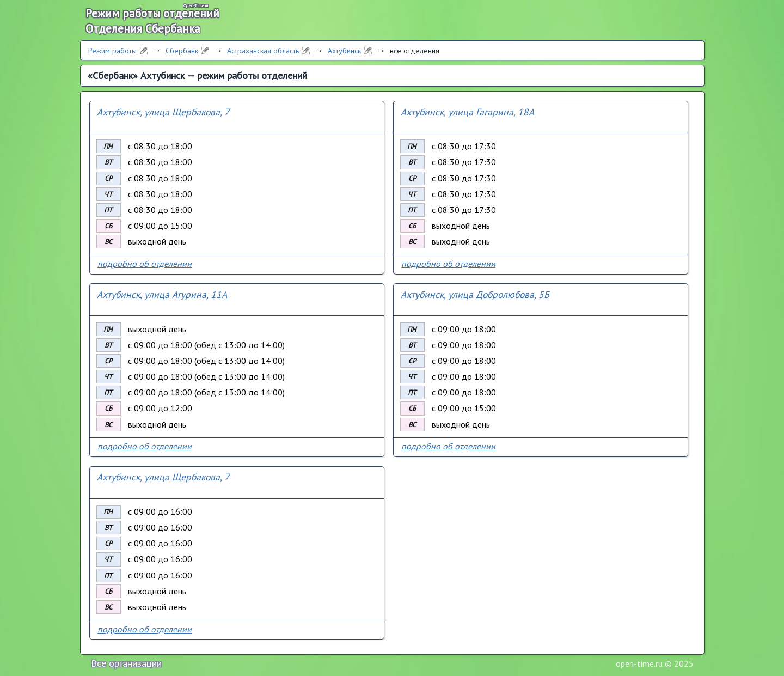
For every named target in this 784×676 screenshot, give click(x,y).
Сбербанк (182, 51)
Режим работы (112, 51)
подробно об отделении (145, 264)
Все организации (126, 663)
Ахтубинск (344, 51)
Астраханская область (263, 51)
